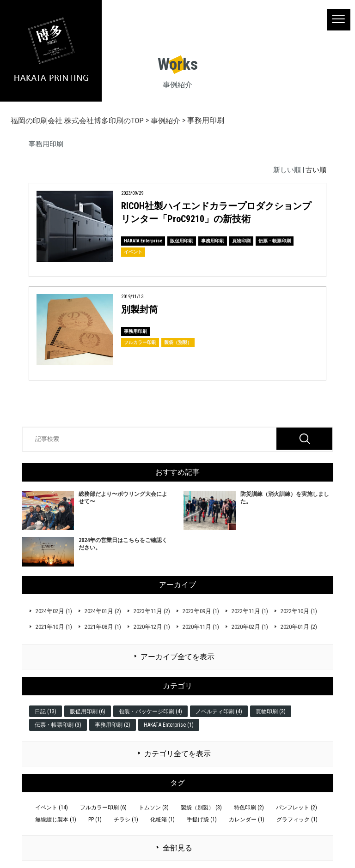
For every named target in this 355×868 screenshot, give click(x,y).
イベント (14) (52, 808)
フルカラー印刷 (140, 342)
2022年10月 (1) (299, 611)
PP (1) (95, 820)
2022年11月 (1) (250, 611)
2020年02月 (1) (250, 627)
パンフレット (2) (297, 808)
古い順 (316, 170)
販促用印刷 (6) (88, 711)
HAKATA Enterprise (143, 241)
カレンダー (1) (247, 820)
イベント (133, 252)
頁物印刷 (241, 241)
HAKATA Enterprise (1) (169, 725)
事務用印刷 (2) (113, 725)
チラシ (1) (126, 820)
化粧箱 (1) (162, 820)
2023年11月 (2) (152, 611)
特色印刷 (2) (249, 808)
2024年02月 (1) (54, 611)
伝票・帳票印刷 (275, 241)
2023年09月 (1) (201, 611)
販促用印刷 (182, 241)
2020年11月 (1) (201, 627)
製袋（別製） (178, 342)
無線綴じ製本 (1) (56, 820)
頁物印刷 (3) (271, 711)
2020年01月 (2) (299, 627)
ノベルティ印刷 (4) (219, 711)
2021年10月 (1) (54, 627)
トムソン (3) (154, 808)
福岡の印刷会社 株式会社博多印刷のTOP (77, 121)
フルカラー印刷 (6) (103, 808)
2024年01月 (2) (103, 611)
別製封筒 (140, 309)
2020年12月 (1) (152, 627)
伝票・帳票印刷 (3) (58, 725)
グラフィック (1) (297, 820)
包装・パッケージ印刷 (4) (150, 711)
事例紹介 (165, 121)
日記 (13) (46, 711)
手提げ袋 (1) (202, 820)
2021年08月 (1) (103, 627)
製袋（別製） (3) (201, 808)
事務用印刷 (213, 241)
